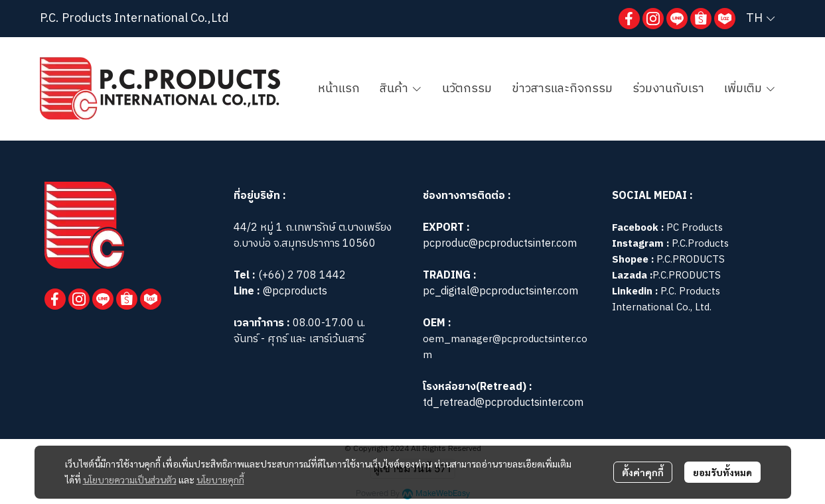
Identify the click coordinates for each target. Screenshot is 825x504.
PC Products (695, 228)
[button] (760, 19)
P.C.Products (700, 244)
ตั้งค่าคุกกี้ (643, 472)
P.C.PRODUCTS (691, 260)
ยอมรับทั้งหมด (722, 472)
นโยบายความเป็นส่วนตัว (130, 479)
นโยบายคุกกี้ (220, 479)
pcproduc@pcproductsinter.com (500, 244)
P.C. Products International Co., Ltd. (666, 299)
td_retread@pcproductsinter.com (503, 403)
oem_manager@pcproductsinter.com (505, 347)
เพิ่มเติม (750, 89)
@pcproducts (294, 291)
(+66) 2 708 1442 (302, 276)
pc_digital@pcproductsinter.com (500, 291)
